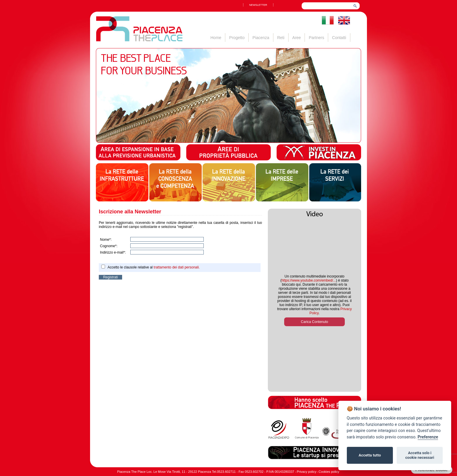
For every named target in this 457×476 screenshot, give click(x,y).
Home (216, 38)
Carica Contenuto (314, 322)
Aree (297, 38)
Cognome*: (109, 246)
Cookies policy (329, 472)
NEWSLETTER (258, 5)
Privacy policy (306, 472)
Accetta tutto (370, 455)
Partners (316, 38)
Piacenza (261, 38)
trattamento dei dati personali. (177, 267)
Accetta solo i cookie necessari (420, 455)
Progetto (237, 38)
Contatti (339, 38)
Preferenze (428, 437)
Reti (281, 38)
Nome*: (106, 240)
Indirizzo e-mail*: (113, 252)
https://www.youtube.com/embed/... (309, 280)
